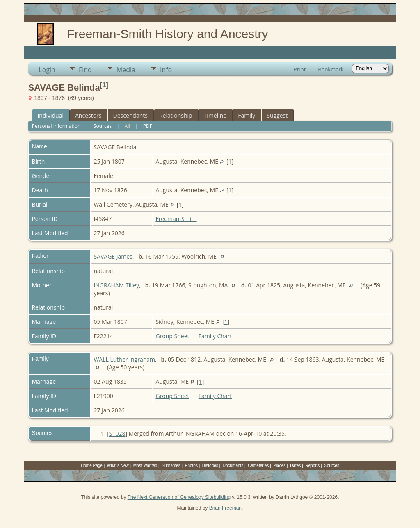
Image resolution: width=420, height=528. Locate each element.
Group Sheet (172, 336)
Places (279, 465)
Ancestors (88, 115)
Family (247, 115)
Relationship (176, 115)
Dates (295, 465)
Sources (103, 126)
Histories (210, 465)
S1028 (117, 434)
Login (47, 70)
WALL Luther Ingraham (124, 359)
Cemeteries (258, 465)
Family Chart (215, 336)
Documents (233, 465)
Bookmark (331, 69)
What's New (118, 465)
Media (126, 70)
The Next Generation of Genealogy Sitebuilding (179, 497)
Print (300, 69)
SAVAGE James (113, 256)
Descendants (130, 115)
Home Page (92, 465)
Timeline (215, 115)
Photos (191, 465)
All (128, 126)
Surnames (171, 465)
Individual (50, 115)
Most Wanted (145, 465)
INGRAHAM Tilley (116, 285)
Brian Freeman (225, 508)
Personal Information (56, 126)
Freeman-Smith (176, 219)
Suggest (277, 115)
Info (166, 70)
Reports (312, 465)
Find (85, 70)
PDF (148, 126)
